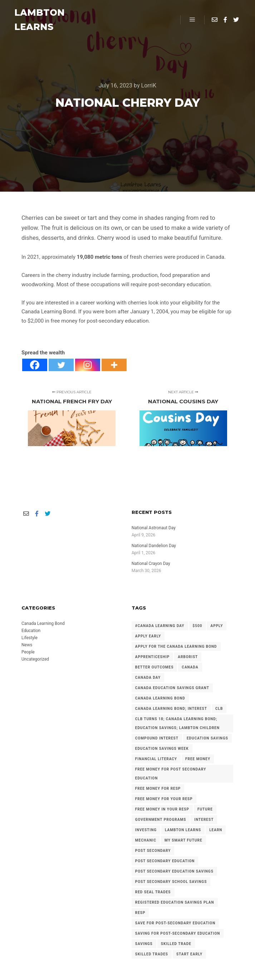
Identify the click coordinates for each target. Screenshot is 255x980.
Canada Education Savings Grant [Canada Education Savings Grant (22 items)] (172, 688)
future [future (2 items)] (205, 809)
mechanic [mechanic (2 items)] (146, 840)
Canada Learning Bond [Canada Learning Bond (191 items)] (160, 698)
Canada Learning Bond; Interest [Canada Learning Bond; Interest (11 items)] (171, 709)
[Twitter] (61, 365)
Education (31, 631)
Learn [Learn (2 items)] (216, 830)
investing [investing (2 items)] (146, 830)
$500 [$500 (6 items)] (198, 626)
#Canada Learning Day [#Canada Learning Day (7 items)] (160, 626)
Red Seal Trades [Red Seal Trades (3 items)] (153, 892)
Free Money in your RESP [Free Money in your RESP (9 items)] (162, 809)
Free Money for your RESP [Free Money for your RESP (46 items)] (164, 799)
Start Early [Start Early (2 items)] (189, 954)
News (27, 645)
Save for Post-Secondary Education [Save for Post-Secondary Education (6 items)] (175, 923)
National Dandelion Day (154, 546)
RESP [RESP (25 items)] (140, 913)
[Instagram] (88, 365)
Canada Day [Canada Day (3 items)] (148, 678)
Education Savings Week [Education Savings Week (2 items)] (162, 749)
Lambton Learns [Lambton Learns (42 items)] (183, 830)
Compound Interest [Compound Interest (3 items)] (157, 738)
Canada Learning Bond (43, 623)
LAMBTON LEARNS (40, 20)
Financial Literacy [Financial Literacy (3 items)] (156, 759)
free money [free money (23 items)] (198, 759)
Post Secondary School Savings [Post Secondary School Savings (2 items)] (171, 882)
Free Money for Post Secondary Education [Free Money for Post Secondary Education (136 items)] (171, 774)
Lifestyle (30, 638)
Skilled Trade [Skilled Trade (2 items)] (176, 944)
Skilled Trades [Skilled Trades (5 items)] (152, 954)
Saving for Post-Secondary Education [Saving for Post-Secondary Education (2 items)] (178, 933)
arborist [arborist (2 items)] (188, 657)
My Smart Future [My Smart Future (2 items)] (183, 840)
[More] (114, 365)
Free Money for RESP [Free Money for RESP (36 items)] (158, 789)
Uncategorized (35, 659)
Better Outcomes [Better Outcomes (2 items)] (155, 667)
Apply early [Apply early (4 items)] (148, 636)
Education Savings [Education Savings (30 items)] (207, 738)
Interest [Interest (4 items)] (204, 820)
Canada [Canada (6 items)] (190, 667)
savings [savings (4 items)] (144, 944)
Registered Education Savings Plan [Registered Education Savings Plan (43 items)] (175, 902)
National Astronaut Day (154, 528)
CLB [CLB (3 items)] (219, 709)
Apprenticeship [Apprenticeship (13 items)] (152, 657)
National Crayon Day (151, 564)
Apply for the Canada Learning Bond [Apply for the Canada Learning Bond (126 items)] (176, 646)
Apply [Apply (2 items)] (217, 626)
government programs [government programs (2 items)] (161, 820)
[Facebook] (35, 365)
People (28, 652)
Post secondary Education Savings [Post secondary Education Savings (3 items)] (174, 871)
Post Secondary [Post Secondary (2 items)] (153, 851)
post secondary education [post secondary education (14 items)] (165, 861)
